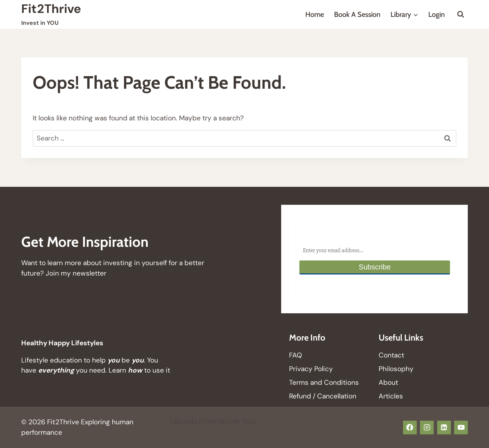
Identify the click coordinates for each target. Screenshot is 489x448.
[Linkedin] (444, 428)
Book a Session (357, 14)
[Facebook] (410, 428)
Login (437, 14)
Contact (391, 355)
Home (315, 14)
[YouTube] (461, 428)
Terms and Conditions (324, 382)
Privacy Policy (311, 369)
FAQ (296, 355)
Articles (391, 396)
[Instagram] (427, 428)
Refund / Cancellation (323, 396)
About (388, 382)
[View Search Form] (461, 14)
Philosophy (396, 369)
